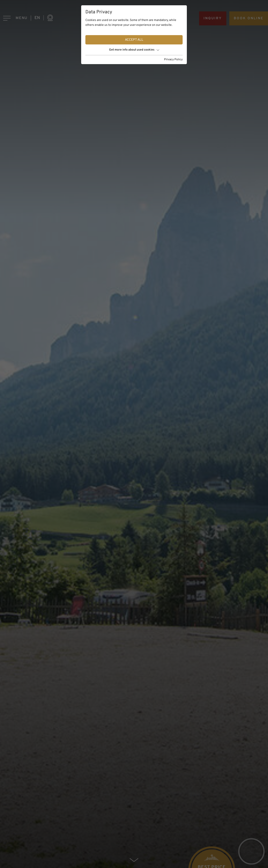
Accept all (134, 40)
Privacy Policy (173, 60)
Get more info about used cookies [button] (134, 50)
